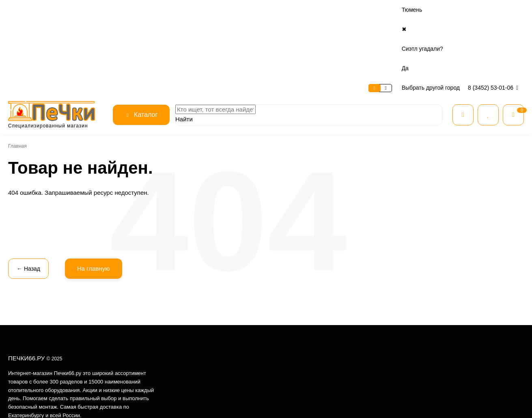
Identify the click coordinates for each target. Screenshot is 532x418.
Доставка (111, 10)
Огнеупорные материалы (389, 358)
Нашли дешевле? (294, 337)
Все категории (376, 295)
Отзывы (198, 316)
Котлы (367, 337)
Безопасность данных (214, 326)
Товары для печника (383, 369)
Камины (369, 326)
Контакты (144, 10)
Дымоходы (373, 348)
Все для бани (375, 306)
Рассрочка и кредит (296, 306)
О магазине (23, 10)
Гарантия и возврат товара (304, 326)
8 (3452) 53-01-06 (494, 10)
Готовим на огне (378, 379)
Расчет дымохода (294, 348)
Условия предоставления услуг (224, 337)
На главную (91, 191)
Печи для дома (377, 316)
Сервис (55, 10)
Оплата (82, 10)
